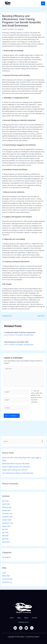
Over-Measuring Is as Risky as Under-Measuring (18, 473)
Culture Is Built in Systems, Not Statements (16, 467)
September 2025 (7, 523)
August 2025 (6, 526)
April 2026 (5, 501)
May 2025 (5, 536)
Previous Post (6, 316)
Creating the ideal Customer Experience (20, 332)
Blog (19, 618)
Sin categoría (19, 29)
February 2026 (7, 507)
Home (12, 618)
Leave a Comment (8, 29)
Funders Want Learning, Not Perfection (15, 470)
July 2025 (5, 529)
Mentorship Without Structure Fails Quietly (16, 464)
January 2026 (6, 510)
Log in (4, 573)
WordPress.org (7, 582)
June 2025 (5, 532)
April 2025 (5, 539)
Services (35, 618)
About (26, 618)
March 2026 (6, 504)
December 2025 (7, 513)
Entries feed (6, 576)
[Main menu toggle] (43, 3)
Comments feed (7, 579)
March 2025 (6, 542)
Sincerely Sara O (23, 622)
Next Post (42, 316)
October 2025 (7, 520)
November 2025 (7, 517)
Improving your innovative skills (16, 342)
